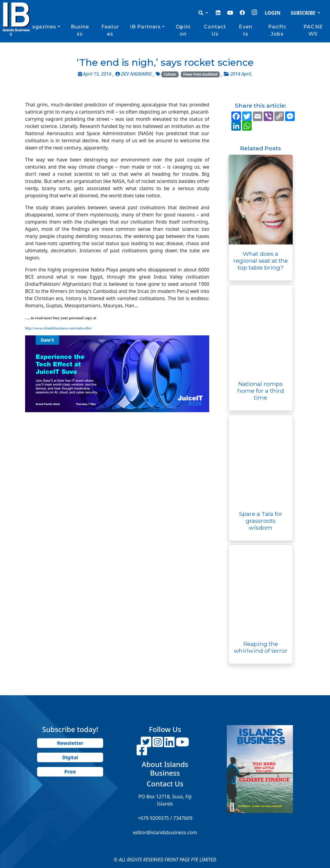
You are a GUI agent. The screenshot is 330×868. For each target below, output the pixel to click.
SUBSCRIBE (304, 13)
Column (170, 74)
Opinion (183, 30)
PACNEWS (313, 30)
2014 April (240, 74)
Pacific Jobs (277, 30)
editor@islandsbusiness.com (165, 832)
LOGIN (273, 13)
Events (245, 30)
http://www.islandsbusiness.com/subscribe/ (59, 328)
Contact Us (215, 30)
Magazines (42, 27)
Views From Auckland (200, 74)
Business (80, 30)
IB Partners (145, 27)
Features (110, 30)
